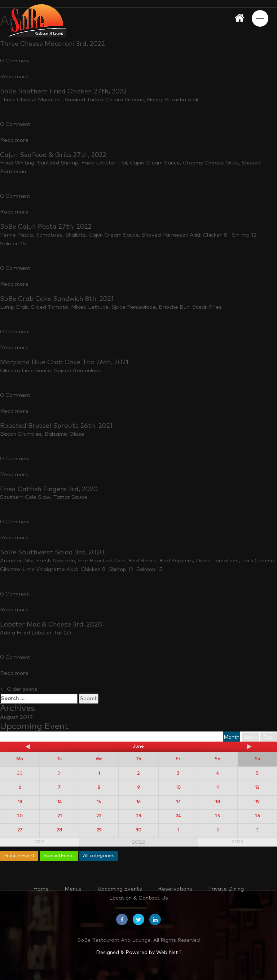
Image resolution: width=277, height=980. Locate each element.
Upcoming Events (120, 889)
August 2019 (16, 717)
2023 (238, 842)
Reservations (175, 889)
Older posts (19, 689)
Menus (73, 889)
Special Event (59, 856)
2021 (39, 842)
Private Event (19, 856)
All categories (99, 856)
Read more (14, 77)
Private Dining (226, 889)
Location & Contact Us (139, 898)
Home (41, 889)
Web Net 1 (169, 953)
